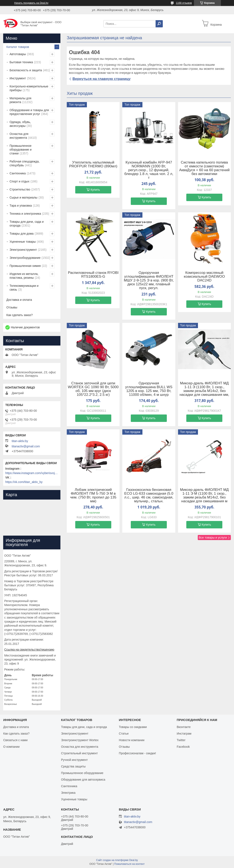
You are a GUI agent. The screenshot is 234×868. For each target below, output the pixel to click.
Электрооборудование (25, 258)
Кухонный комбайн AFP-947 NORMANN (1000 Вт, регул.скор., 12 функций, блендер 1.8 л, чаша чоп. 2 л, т (149, 170)
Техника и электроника (25, 214)
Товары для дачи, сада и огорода (27, 224)
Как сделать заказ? (19, 315)
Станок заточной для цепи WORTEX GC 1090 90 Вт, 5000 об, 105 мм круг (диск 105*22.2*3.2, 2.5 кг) (93, 389)
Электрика (68, 793)
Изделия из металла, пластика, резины (24, 276)
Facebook (183, 747)
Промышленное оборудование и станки (21, 150)
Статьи (124, 734)
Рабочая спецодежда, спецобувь (24, 163)
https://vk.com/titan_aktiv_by (24, 482)
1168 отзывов (184, 3)
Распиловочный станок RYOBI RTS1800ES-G (93, 275)
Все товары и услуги (213, 538)
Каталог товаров (18, 47)
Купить (95, 190)
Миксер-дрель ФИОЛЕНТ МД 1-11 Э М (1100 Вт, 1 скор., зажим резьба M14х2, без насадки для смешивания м (204, 496)
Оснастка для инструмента (19, 136)
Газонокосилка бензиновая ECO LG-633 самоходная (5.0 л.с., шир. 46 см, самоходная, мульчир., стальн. (149, 496)
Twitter (181, 740)
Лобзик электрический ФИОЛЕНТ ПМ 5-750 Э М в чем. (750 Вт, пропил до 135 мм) (93, 496)
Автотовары (18, 54)
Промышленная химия (25, 266)
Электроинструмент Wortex (80, 740)
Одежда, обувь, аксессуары (20, 124)
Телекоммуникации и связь (24, 288)
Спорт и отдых (19, 181)
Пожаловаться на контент (129, 864)
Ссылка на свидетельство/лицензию (29, 650)
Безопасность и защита (26, 70)
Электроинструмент (23, 250)
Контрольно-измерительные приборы (29, 88)
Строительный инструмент (79, 753)
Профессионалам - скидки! (137, 753)
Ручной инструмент (74, 760)
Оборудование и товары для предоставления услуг (29, 112)
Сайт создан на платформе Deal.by (117, 860)
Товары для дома (22, 234)
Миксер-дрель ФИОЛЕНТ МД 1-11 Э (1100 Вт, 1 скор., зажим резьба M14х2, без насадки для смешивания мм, (204, 389)
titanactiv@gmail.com (26, 446)
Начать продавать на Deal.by (31, 3)
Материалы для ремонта (20, 100)
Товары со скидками (133, 727)
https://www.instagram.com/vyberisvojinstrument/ (32, 473)
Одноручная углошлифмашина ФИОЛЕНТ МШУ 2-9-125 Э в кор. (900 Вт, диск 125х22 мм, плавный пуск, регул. (149, 280)
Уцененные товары (23, 242)
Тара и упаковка (21, 206)
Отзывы (12, 307)
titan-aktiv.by (20, 441)
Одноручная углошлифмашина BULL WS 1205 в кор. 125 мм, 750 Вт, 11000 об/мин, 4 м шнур (149, 389)
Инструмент (18, 78)
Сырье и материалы (23, 197)
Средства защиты (73, 766)
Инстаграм (184, 734)
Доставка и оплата (19, 300)
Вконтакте (184, 727)
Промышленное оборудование (82, 773)
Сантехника (18, 173)
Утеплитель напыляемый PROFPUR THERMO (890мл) (93, 164)
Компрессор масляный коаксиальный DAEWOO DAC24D (204, 277)
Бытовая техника (21, 62)
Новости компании (132, 740)
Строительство (20, 189)
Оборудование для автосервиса (83, 780)
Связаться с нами (15, 740)
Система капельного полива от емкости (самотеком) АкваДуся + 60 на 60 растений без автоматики (204, 168)
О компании (11, 747)
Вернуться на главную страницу (102, 79)
